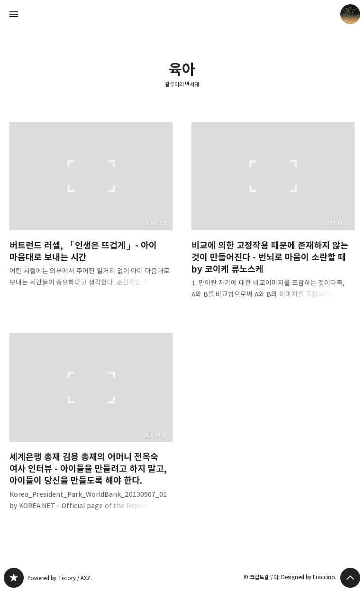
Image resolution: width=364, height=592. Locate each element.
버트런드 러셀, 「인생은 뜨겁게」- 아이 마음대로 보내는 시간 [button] (91, 212)
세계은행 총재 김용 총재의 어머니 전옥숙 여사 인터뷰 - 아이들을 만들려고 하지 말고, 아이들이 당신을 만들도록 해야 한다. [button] (91, 429)
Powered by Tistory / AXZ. (60, 578)
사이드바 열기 (14, 14)
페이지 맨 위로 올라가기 (350, 578)
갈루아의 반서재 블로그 (14, 578)
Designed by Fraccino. (309, 577)
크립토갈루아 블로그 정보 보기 (350, 14)
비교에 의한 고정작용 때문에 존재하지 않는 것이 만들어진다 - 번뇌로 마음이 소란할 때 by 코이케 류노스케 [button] (273, 218)
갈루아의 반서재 (182, 84)
